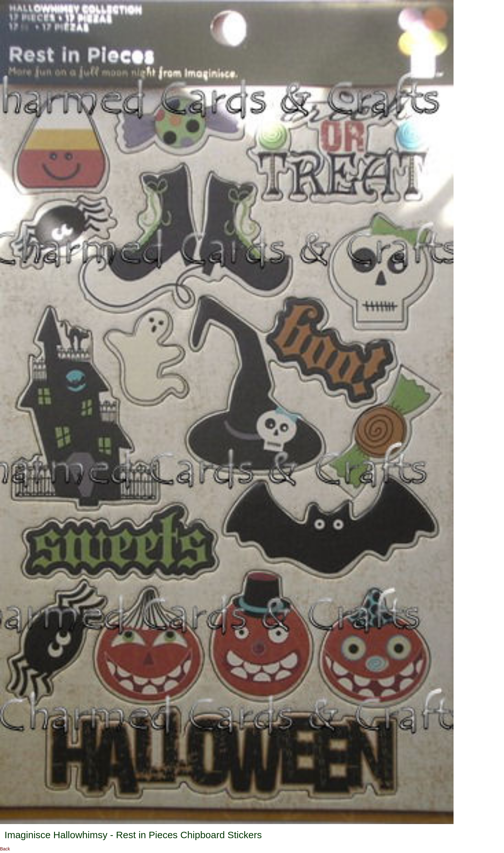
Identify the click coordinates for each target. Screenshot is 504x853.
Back (5, 849)
